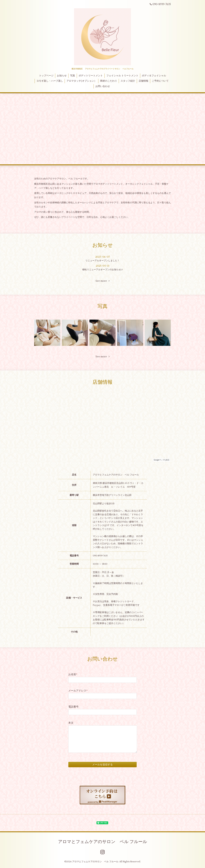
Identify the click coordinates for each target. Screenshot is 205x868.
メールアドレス (78, 691)
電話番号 (73, 707)
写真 (73, 76)
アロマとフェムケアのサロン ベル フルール (103, 842)
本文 (71, 723)
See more (102, 281)
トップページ (46, 76)
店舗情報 (143, 81)
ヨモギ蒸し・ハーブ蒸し (50, 81)
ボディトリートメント (91, 76)
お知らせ (62, 76)
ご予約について (160, 81)
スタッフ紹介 (128, 81)
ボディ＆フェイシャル (154, 76)
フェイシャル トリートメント (122, 76)
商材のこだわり (109, 81)
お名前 (73, 674)
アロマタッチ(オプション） (82, 81)
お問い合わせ (103, 86)
